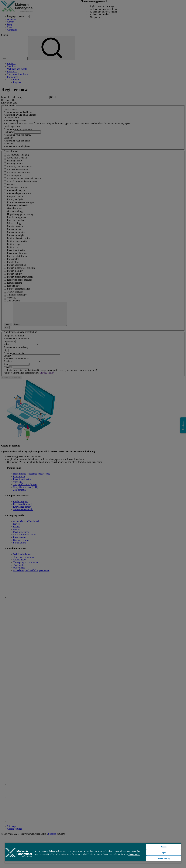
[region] (93, 853)
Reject (164, 853)
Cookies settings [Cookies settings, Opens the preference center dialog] (164, 858)
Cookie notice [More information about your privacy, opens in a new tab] (134, 854)
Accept (164, 847)
